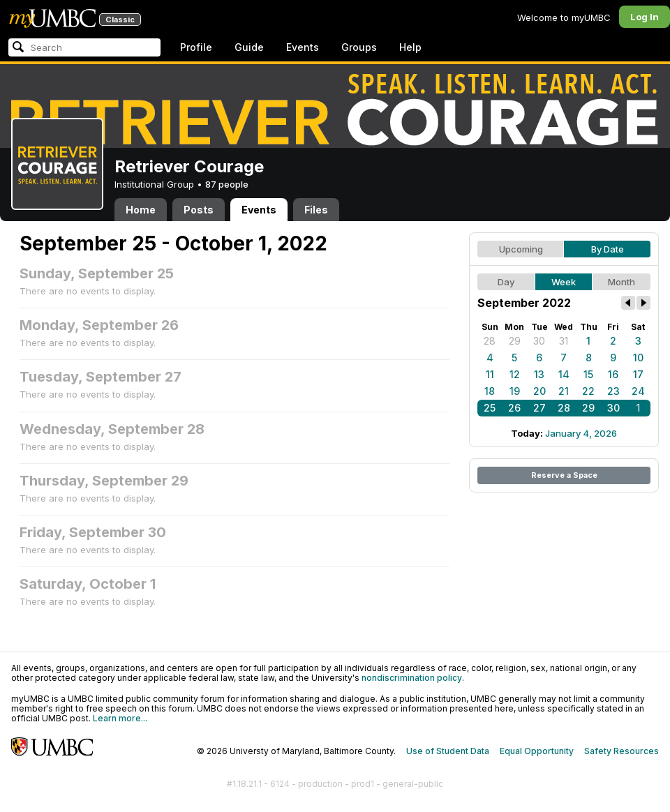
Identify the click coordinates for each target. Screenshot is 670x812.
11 (490, 374)
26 (514, 408)
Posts (199, 210)
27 (539, 408)
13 (539, 374)
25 (490, 408)
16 (613, 374)
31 (564, 341)
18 (490, 391)
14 (564, 374)
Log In (645, 17)
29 (515, 341)
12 (515, 374)
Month (621, 282)
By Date (608, 249)
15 (588, 374)
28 (490, 341)
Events (303, 47)
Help (410, 47)
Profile (196, 47)
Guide (249, 47)
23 (613, 391)
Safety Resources (621, 751)
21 (564, 391)
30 (539, 341)
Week (564, 282)
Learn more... (120, 718)
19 (515, 391)
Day (506, 282)
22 (588, 391)
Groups (359, 47)
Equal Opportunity (537, 751)
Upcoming (521, 249)
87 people (227, 184)
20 (539, 391)
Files (316, 210)
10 (638, 358)
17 (638, 374)
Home (141, 210)
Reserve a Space (564, 475)
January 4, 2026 (581, 433)
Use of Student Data (448, 751)
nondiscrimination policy (412, 678)
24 (638, 391)
